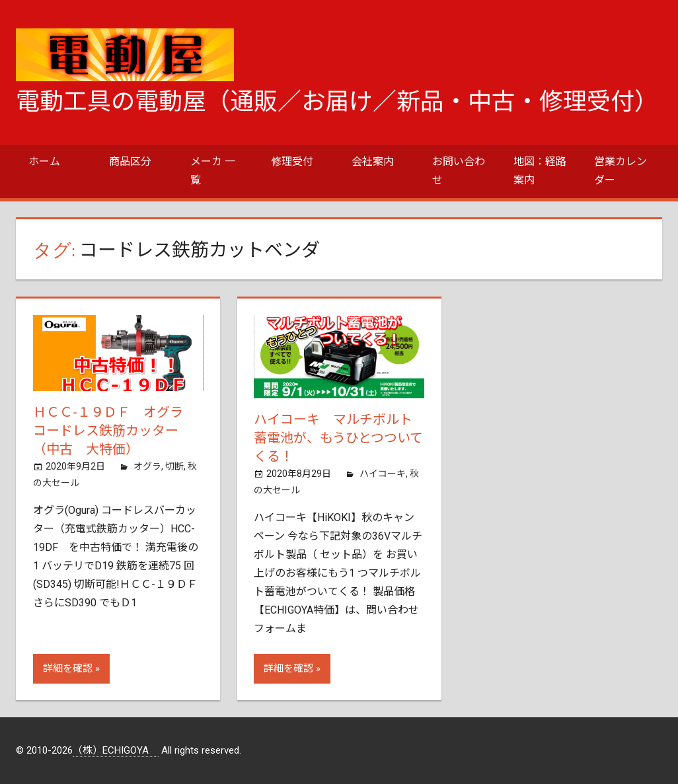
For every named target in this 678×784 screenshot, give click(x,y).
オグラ (147, 466)
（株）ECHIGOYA (116, 750)
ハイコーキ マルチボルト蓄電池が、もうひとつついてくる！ (338, 438)
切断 (174, 466)
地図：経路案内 (540, 171)
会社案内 (373, 161)
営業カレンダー (621, 171)
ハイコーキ (383, 474)
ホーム (44, 161)
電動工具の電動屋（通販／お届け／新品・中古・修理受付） (337, 102)
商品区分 (130, 161)
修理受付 (292, 161)
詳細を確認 (68, 668)
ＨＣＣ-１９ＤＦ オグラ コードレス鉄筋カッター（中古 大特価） (115, 431)
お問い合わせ (459, 171)
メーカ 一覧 (213, 171)
